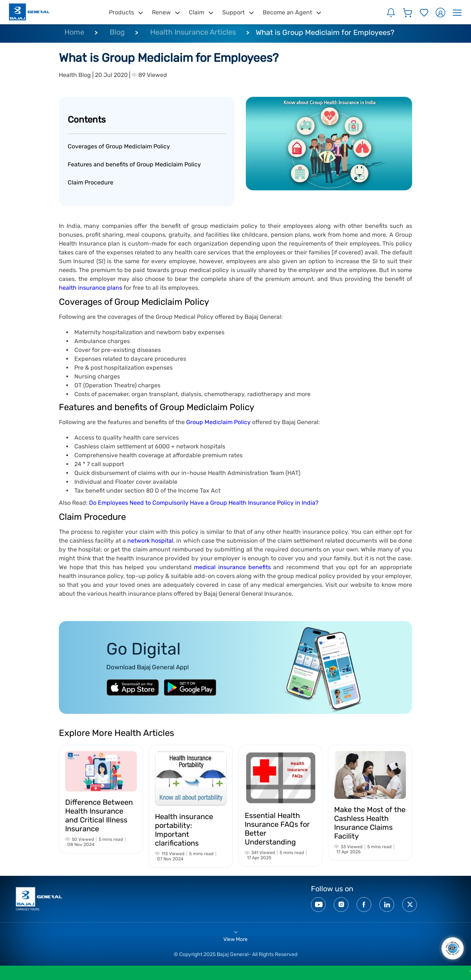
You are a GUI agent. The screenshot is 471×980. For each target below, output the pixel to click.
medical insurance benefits (232, 567)
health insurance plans (91, 288)
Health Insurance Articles (193, 32)
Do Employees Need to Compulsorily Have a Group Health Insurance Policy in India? (204, 503)
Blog (117, 32)
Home (74, 32)
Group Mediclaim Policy (218, 422)
